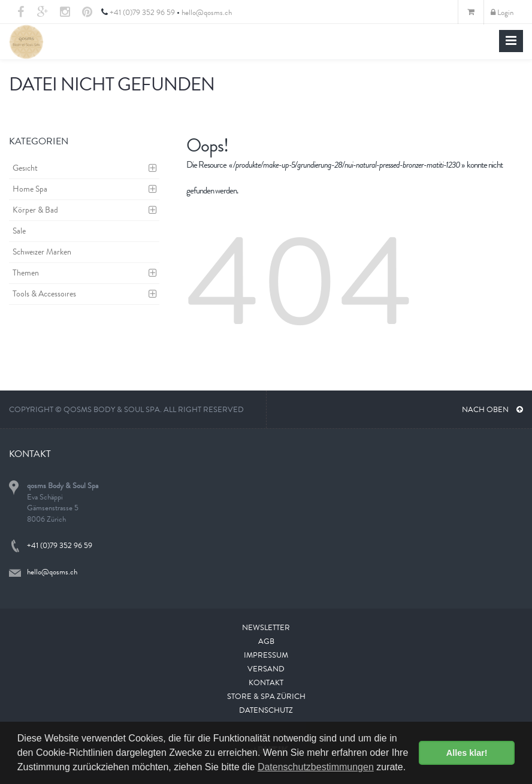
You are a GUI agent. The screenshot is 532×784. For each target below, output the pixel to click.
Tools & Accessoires (44, 293)
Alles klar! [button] (467, 753)
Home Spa (30, 189)
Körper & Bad (35, 210)
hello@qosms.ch (207, 12)
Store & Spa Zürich (266, 696)
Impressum (266, 655)
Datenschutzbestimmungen (316, 767)
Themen (26, 273)
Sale (19, 231)
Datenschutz (266, 710)
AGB (266, 641)
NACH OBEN (492, 409)
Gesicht (25, 168)
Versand (266, 669)
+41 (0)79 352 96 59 (142, 12)
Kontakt (266, 682)
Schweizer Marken (42, 252)
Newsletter (266, 627)
